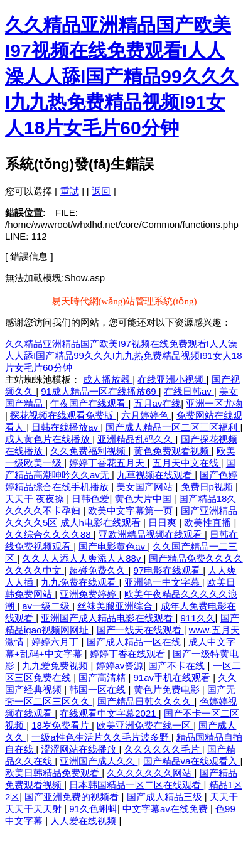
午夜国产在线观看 (89, 403)
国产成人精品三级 (166, 797)
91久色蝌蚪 (93, 809)
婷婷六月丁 (56, 642)
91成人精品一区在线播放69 (100, 391)
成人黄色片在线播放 (49, 439)
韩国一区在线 (99, 689)
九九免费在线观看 (80, 582)
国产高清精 (103, 678)
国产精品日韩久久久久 (146, 701)
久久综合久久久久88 (49, 534)
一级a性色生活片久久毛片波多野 (101, 737)
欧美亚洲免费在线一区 (145, 725)
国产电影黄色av (113, 546)
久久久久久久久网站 (150, 773)
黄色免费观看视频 (173, 451)
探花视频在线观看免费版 (63, 415)
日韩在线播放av (66, 427)
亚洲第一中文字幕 (163, 582)
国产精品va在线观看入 (192, 761)
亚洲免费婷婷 (89, 594)
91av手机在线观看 (174, 678)
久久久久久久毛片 (163, 749)
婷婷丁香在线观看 (129, 654)
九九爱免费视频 (56, 666)
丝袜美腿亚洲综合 (116, 606)
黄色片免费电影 (168, 689)
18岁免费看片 (62, 725)
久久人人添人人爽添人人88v (83, 558)
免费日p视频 (208, 487)
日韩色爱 (90, 499)
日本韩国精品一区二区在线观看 (136, 785)
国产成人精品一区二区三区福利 (173, 427)
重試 (70, 191)
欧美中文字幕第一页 (132, 511)
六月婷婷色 (146, 415)
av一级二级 (47, 606)
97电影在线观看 (169, 570)
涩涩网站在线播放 (80, 749)
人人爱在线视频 (84, 821)
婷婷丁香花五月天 (108, 463)
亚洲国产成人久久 (99, 761)
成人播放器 (108, 379)
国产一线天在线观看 (140, 630)
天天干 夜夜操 (36, 499)
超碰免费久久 (99, 570)
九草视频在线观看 (156, 475)
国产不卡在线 (178, 666)
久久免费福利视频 (89, 451)
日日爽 (164, 522)
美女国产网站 (146, 487)
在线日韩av (189, 391)
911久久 (198, 618)
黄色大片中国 (144, 499)
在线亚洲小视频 (172, 379)
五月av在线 (158, 403)
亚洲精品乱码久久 (136, 439)
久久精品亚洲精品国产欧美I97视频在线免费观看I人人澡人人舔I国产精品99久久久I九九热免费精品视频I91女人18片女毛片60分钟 (122, 76)
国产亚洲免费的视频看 (73, 797)
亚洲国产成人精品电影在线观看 (108, 618)
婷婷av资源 (120, 666)
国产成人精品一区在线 (135, 642)
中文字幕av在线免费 (166, 809)
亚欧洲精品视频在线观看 (152, 534)
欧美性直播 (209, 522)
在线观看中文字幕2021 (109, 713)
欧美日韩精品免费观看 (53, 773)
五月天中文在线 (187, 463)
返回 (101, 191)
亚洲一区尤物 (214, 403)
